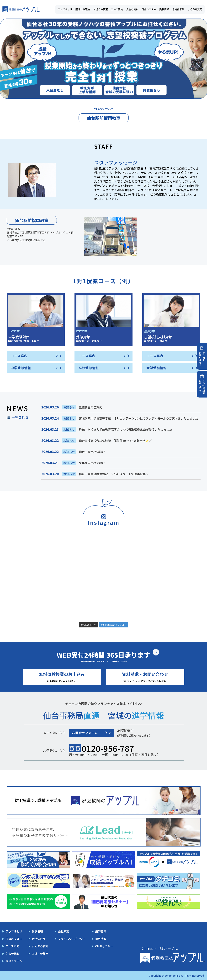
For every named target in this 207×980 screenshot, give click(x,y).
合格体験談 (178, 9)
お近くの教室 (101, 9)
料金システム (149, 9)
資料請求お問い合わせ (202, 359)
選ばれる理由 (83, 9)
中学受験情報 (21, 368)
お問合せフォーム (85, 733)
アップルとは (65, 9)
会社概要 (64, 931)
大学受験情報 (157, 368)
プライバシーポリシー (72, 939)
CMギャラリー (104, 946)
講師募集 (101, 931)
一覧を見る (20, 417)
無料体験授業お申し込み (202, 387)
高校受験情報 (89, 368)
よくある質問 (195, 9)
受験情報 (164, 9)
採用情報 (101, 939)
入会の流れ (132, 9)
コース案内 (117, 9)
